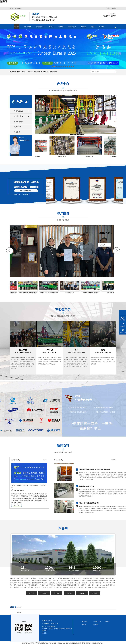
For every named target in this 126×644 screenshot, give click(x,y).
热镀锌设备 (18, 127)
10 (71, 67)
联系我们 (114, 8)
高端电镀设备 (19, 111)
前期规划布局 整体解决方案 (78, 408)
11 (73, 67)
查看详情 (16, 505)
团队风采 (69, 593)
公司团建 (82, 593)
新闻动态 (107, 621)
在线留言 (95, 593)
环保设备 (17, 132)
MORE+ (44, 460)
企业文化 (44, 593)
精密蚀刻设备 (19, 116)
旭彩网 (4, 2)
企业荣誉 (57, 593)
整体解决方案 (97, 621)
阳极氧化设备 (19, 121)
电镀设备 (19, 612)
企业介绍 (31, 593)
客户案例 (84, 621)
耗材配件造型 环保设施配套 (104, 408)
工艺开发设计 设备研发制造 (78, 412)
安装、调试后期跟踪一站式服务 (105, 412)
